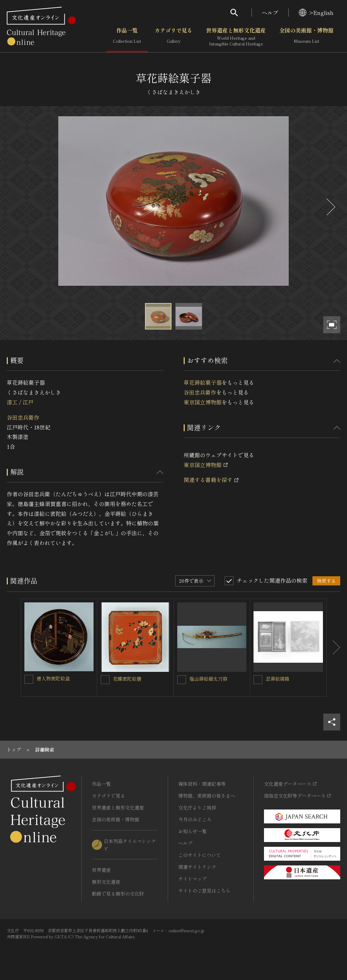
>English (316, 13)
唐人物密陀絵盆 (53, 678)
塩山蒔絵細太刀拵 (208, 679)
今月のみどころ (195, 819)
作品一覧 (127, 37)
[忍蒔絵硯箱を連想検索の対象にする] (258, 680)
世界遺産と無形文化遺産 (236, 37)
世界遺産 (101, 870)
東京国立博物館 (203, 402)
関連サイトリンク (197, 867)
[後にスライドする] (330, 207)
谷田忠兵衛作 (23, 417)
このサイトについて (200, 855)
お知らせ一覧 (192, 831)
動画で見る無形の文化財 (118, 894)
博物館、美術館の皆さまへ (207, 796)
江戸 (28, 402)
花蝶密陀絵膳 (127, 679)
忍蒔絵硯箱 (278, 679)
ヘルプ (270, 13)
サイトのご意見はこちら (204, 891)
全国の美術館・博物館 (306, 37)
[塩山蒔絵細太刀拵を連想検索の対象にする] (182, 680)
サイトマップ (192, 879)
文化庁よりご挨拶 (197, 807)
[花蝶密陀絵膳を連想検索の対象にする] (105, 680)
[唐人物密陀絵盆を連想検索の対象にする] (29, 679)
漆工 (12, 402)
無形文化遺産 (106, 882)
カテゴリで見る (173, 37)
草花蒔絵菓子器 (203, 382)
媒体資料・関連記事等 (202, 784)
